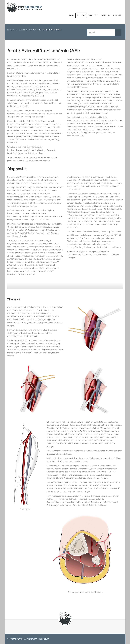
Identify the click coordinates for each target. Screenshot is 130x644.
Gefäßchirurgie (23, 30)
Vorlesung (93, 16)
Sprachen (117, 16)
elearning (81, 16)
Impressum (106, 16)
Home (71, 16)
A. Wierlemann (31, 639)
